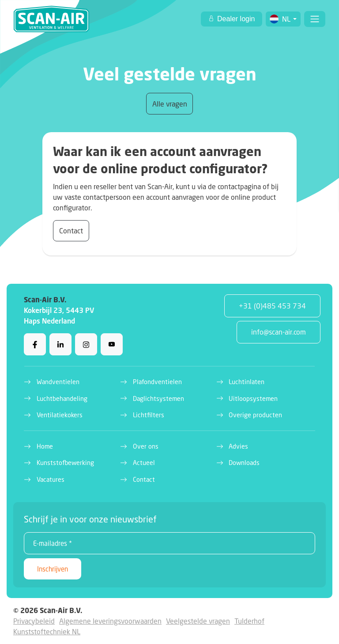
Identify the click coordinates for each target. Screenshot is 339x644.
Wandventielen (58, 382)
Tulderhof (249, 621)
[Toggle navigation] (315, 19)
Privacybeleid (34, 621)
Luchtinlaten (247, 382)
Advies (238, 446)
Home (45, 446)
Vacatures (51, 479)
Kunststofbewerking (65, 463)
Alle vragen (170, 104)
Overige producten (255, 415)
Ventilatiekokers (60, 415)
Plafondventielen (157, 382)
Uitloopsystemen (253, 398)
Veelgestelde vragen (198, 621)
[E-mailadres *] (169, 543)
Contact (71, 231)
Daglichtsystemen (158, 398)
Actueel (144, 463)
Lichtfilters (149, 415)
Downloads (244, 463)
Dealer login (235, 19)
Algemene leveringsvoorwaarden (110, 621)
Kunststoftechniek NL (47, 631)
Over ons (146, 446)
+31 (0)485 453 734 (272, 306)
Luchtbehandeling (62, 398)
